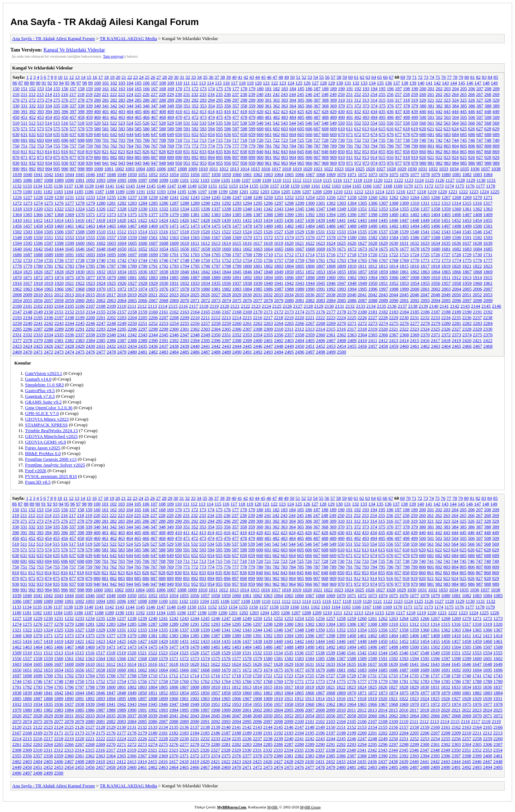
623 (447, 129)
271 (24, 100)
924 (455, 157)
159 (89, 89)
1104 (215, 180)
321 (431, 100)
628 (488, 129)
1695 (111, 255)
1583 (383, 237)
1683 (467, 249)
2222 (320, 317)
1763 (342, 260)
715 (219, 140)
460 (98, 117)
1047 (101, 174)
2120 (225, 306)
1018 (287, 169)
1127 (450, 180)
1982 (226, 289)
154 (49, 89)
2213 (226, 317)
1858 (373, 272)
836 (227, 151)
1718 (352, 255)
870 (16, 157)
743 (447, 140)
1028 (391, 169)
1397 (362, 214)
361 (268, 106)
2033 (279, 295)
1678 (415, 249)
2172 (279, 312)
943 (122, 163)
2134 (371, 306)
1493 (404, 226)
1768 (394, 260)
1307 (383, 203)
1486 (331, 226)
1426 (185, 220)
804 (456, 146)
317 (398, 100)
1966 (59, 289)
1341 (258, 209)
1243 (195, 197)
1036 (475, 169)
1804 (289, 266)
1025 (360, 169)
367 (317, 106)
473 (203, 117)
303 (285, 100)
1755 (258, 260)
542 (276, 123)
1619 (279, 243)
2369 (415, 335)
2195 (38, 317)
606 (309, 129)
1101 (185, 180)
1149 (192, 186)
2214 (237, 317)
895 (220, 157)
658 (244, 134)
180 (260, 89)
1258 (352, 197)
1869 (488, 272)
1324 (80, 209)
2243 (59, 323)
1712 (289, 255)
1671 (342, 249)
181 (268, 89)
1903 (362, 277)
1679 (425, 249)
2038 (331, 295)
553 (366, 123)
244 (293, 94)
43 (252, 77)
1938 (247, 283)
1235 (111, 197)
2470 (28, 352)
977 (398, 163)
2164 (195, 312)
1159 (295, 186)
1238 (143, 197)
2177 (331, 312)
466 (146, 117)
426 (309, 111)
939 (89, 163)
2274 (383, 323)
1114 (317, 180)
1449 (425, 220)
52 (304, 77)
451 (24, 117)
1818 (436, 266)
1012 (224, 169)
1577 (320, 237)
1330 (143, 209)
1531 (320, 232)
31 (182, 77)
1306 (373, 203)
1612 (205, 243)
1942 (289, 283)
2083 (320, 300)
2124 (266, 306)
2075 (237, 300)
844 (293, 151)
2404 (300, 340)
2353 (247, 335)
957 (236, 163)
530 (179, 123)
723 (284, 140)
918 (407, 157)
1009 (193, 169)
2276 (404, 323)
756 (65, 146)
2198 (69, 317)
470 (179, 117)
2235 (456, 317)
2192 (488, 312)
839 (252, 151)
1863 (425, 272)
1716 (331, 255)
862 (439, 151)
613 (366, 129)
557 (398, 123)
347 (154, 106)
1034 (454, 169)
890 (179, 157)
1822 (477, 266)
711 (187, 140)
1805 (300, 266)
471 (187, 117)
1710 (268, 255)
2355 (268, 335)
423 (284, 111)
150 (16, 89)
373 (366, 106)
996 (65, 169)
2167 (226, 312)
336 (65, 106)
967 (317, 163)
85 (496, 77)
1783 (69, 266)
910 (342, 157)
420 (260, 111)
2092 (415, 300)
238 (244, 94)
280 (98, 100)
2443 (226, 346)
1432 (247, 220)
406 (146, 111)
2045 (404, 295)
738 (407, 140)
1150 (202, 186)
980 (423, 163)
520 (97, 123)
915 (382, 157)
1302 (331, 203)
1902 (352, 277)
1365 (28, 214)
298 (244, 100)
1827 (49, 272)
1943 (300, 283)
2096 (457, 300)
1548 (17, 237)
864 (455, 151)
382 (439, 106)
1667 (300, 249)
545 (301, 123)
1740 (101, 260)
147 (478, 83)
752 (33, 146)
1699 (153, 255)
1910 (436, 277)
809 (496, 146)
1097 (143, 180)
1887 (195, 277)
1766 (373, 260)
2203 (122, 317)
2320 (383, 329)
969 (333, 163)
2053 (488, 295)
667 (317, 134)
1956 (436, 283)
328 (488, 100)
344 (130, 106)
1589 (446, 237)
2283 (477, 323)
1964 (38, 289)
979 (415, 163)
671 (350, 134)
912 (358, 157)
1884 (164, 277)
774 (211, 146)
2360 (320, 335)
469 (171, 117)
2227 (373, 317)
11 (66, 77)
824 (130, 151)
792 (358, 146)
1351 (362, 209)
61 (356, 77)
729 (333, 140)
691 (24, 140)
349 (171, 106)
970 (342, 163)
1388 (268, 214)
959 (252, 163)
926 (472, 157)
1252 (289, 197)
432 (358, 111)
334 (49, 106)
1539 (404, 232)
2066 (143, 300)
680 (423, 134)
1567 (216, 237)
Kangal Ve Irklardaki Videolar (74, 50)
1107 (246, 180)
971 (350, 163)
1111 (287, 180)
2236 (467, 317)
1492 (394, 226)
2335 (59, 335)
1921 (69, 283)
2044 (394, 295)
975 (382, 163)
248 (325, 94)
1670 (331, 249)
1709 (258, 255)
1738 (80, 260)
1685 (488, 249)
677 (398, 134)
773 (203, 146)
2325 (436, 329)
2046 (415, 295)
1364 (17, 214)
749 (496, 140)
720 (260, 140)
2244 (69, 323)
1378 (164, 214)
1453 (467, 220)
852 (358, 151)
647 (154, 134)
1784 (80, 266)
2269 (331, 323)
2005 (467, 289)
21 (124, 77)
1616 (247, 243)
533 (203, 123)
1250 (268, 197)
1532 (331, 232)
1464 (101, 226)
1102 (195, 180)
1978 (185, 289)
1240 (164, 197)
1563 (174, 237)
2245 (80, 323)
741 (431, 140)
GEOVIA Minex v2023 (47, 419)
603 (285, 129)
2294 (111, 329)
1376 (143, 214)
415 (219, 111)
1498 (457, 226)
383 (447, 106)
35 (205, 77)
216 (65, 94)
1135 (48, 186)
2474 (69, 352)
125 (299, 83)
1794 (185, 266)
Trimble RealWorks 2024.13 (51, 431)
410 (179, 111)
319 (415, 100)
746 (472, 140)
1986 (268, 289)
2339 (101, 335)
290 (179, 100)
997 (73, 169)
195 (382, 89)
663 (285, 134)
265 (463, 94)
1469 (153, 226)
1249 (258, 197)
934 (49, 163)
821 (106, 151)
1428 (205, 220)
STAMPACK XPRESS (46, 425)
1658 (206, 249)
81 (473, 77)
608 (325, 129)
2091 (404, 300)
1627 (362, 243)
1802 (268, 266)
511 (24, 123)
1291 (216, 203)
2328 (467, 329)
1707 (237, 255)
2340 (111, 335)
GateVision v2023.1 (44, 373)
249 (333, 94)
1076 (404, 174)
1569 (237, 237)
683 (447, 134)
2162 (174, 312)
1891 (237, 277)
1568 (226, 237)
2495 (289, 352)
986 (472, 163)
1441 (341, 220)
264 (455, 94)
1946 (331, 283)
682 (439, 134)
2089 (383, 300)
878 (81, 157)
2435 (143, 346)
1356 (415, 209)
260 (423, 94)
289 (171, 100)
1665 (279, 249)
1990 (310, 289)
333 (40, 106)
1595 (28, 243)
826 (146, 151)
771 (187, 146)
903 (285, 157)
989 (496, 163)
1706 (226, 255)
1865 (446, 272)
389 (496, 106)
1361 (467, 209)
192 (358, 89)
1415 (69, 220)
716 (227, 140)
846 (309, 151)
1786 (101, 266)
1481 (279, 226)
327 (480, 100)
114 (210, 83)
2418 (446, 340)
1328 (122, 209)
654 (211, 134)
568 (488, 123)
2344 (153, 335)
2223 (331, 317)
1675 (383, 249)
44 (257, 77)
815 (57, 151)
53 (310, 77)
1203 (265, 192)
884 (130, 157)
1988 (289, 289)
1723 (404, 255)
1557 (111, 237)
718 (244, 140)
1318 (17, 209)
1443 (362, 220)
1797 (216, 266)
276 (65, 100)
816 (65, 151)
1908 (415, 277)
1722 (394, 255)
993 (40, 169)
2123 (256, 306)
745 (463, 140)
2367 (394, 335)
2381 (59, 340)
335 (57, 106)
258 (407, 94)
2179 (352, 312)
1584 (394, 237)
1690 (59, 255)
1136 (58, 186)
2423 (17, 346)
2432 (111, 346)
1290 (206, 203)
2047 (425, 295)
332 (33, 106)
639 (89, 134)
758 (81, 146)
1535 (362, 232)
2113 (152, 306)
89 (32, 83)
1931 (174, 283)
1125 (430, 180)
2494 (279, 352)
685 (463, 134)
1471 (174, 226)
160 (98, 89)
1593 (488, 237)
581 (106, 129)
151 (24, 89)
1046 (90, 174)
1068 (320, 174)
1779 (28, 266)
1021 (318, 169)
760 (98, 146)
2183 (394, 312)
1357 (425, 209)
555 (382, 123)
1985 (258, 289)
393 (40, 111)
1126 (440, 180)
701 (106, 140)
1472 (185, 226)
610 (342, 129)
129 (332, 83)
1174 (450, 186)
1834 (122, 272)
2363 (352, 335)
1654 (164, 249)
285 (138, 100)
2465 (457, 346)
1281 (111, 203)
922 (439, 157)
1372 (101, 214)
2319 (373, 329)
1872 (38, 277)
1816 (415, 266)
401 (106, 111)
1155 (254, 186)
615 (382, 129)
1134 (38, 186)
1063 (268, 174)
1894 (268, 277)
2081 (300, 300)
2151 (59, 312)
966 (309, 163)
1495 (425, 226)
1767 (383, 260)
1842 (206, 272)
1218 (421, 192)
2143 (465, 306)
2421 (477, 340)
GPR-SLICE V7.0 (42, 413)
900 (260, 157)
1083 (477, 174)
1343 (279, 209)
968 (325, 163)
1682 (457, 249)
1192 (151, 192)
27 (159, 77)
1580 (352, 237)
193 (366, 89)
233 (203, 94)
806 (472, 146)
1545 (467, 232)
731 (349, 140)
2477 (101, 352)
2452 (320, 346)
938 (81, 163)
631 (24, 134)
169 (171, 89)
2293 (101, 329)
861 (431, 151)
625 (463, 129)
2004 (457, 289)
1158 (285, 186)
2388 (132, 340)
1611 (195, 243)
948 (163, 163)
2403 (289, 340)
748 (488, 140)
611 (350, 129)
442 (439, 111)
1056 (195, 174)
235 (219, 94)
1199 (223, 192)
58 (339, 77)
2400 (258, 340)
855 (382, 151)
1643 (49, 249)
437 (398, 111)
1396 (352, 214)
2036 (310, 295)
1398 (373, 214)
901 (268, 157)
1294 (247, 203)
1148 (182, 186)
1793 (174, 266)
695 (57, 140)
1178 (491, 186)
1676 (394, 249)
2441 (206, 346)
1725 (425, 255)
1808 (331, 266)
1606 (143, 243)
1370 (80, 214)
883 (122, 157)
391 (24, 111)
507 (480, 117)
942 (114, 163)
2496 (300, 352)
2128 (308, 306)
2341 (122, 335)
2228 (383, 317)
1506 (59, 232)
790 (342, 146)
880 (98, 157)
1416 (80, 220)
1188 (110, 192)
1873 (49, 277)
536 (227, 123)
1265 (425, 197)
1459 (49, 226)
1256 (331, 197)
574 (49, 129)
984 (456, 163)
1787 (111, 266)
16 (95, 77)
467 (154, 117)
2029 (237, 295)
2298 (153, 329)
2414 (404, 340)
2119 (214, 306)
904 (293, 157)
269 (496, 94)
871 (24, 157)
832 (195, 151)
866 (472, 151)
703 (122, 140)
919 (415, 157)
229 (171, 94)
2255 (185, 323)
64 (374, 77)
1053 (164, 174)
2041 (362, 295)
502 (439, 117)
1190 (131, 192)
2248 (111, 323)
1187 (99, 192)
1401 (404, 214)
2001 (425, 289)
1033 (443, 169)
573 (40, 129)
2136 (392, 306)
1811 (362, 266)
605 (301, 129)
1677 (404, 249)
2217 (268, 317)
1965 (49, 289)
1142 (120, 186)
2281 (457, 323)
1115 (327, 180)
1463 (90, 226)
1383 (216, 214)
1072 (362, 174)
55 (321, 77)
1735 (49, 260)
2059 (69, 300)
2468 (488, 346)
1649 (111, 249)
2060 (80, 300)
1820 (456, 266)
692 (33, 140)
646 (146, 134)
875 (57, 157)
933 (40, 163)
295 (220, 100)
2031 (257, 295)
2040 (352, 295)
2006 (477, 289)
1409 (488, 214)
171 (187, 89)
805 (463, 146)
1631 (404, 243)
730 (342, 140)
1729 (467, 255)
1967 (69, 289)
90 (38, 83)
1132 (17, 186)
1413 (48, 220)
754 (49, 146)
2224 (341, 317)
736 (390, 140)
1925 (111, 283)
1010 (203, 169)
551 (349, 123)
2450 (300, 346)
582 (114, 129)
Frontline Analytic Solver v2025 (55, 465)
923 (447, 157)
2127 (298, 306)
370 (342, 106)
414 (211, 111)
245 (301, 94)
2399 (247, 340)
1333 (174, 209)
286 (146, 100)
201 (431, 89)
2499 (331, 352)
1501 (488, 226)
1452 (456, 220)
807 (480, 146)
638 (81, 134)
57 (333, 77)
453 (40, 117)
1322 (59, 209)
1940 (268, 283)
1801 (258, 266)
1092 (90, 180)
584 (130, 129)
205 (463, 89)
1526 (268, 232)
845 (301, 151)
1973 (132, 289)
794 (374, 146)
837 (236, 151)
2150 (49, 312)
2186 (425, 312)
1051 (143, 174)
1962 (17, 289)
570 (16, 129)
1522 (226, 232)
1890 (226, 277)
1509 (90, 232)
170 (179, 89)
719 (252, 140)
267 (480, 94)
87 (21, 83)
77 (449, 77)
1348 (331, 209)
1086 (28, 180)
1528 (289, 232)
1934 (206, 283)
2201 (101, 317)
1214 (379, 192)
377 (398, 106)
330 (16, 106)
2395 (206, 340)
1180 (28, 192)
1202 (254, 192)
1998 (394, 289)
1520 (205, 232)
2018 (122, 295)
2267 (310, 323)
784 (293, 146)
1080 (446, 174)
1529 (299, 232)
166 (146, 89)
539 (252, 123)
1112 (297, 180)
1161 (316, 186)
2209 (185, 317)
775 (220, 146)
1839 (174, 272)
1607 (153, 243)
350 (179, 106)
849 (333, 151)
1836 (143, 272)
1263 (404, 197)
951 (187, 163)
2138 (413, 306)
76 (443, 77)
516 (65, 123)
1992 (331, 289)
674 (374, 134)
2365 (373, 335)
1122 (399, 180)
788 (325, 146)
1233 (90, 197)
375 (382, 106)
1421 (132, 220)
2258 (216, 323)
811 (24, 151)
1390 (289, 214)
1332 (164, 209)
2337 (80, 335)
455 (57, 117)
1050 (132, 174)
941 (106, 163)
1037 (485, 169)
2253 (164, 323)
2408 (342, 340)
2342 (132, 335)
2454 (342, 346)
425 (301, 111)
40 (234, 77)
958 (244, 163)
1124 (419, 180)
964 (293, 163)
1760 (310, 260)
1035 (465, 169)
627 (480, 129)
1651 (132, 249)
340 (98, 106)
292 (195, 100)
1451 (446, 220)
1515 (153, 232)
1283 (132, 203)
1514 (143, 232)
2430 (90, 346)
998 (81, 169)
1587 (425, 237)
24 (141, 77)
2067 (153, 300)
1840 (185, 272)
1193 (161, 192)
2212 (216, 317)
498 (407, 117)
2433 (122, 346)
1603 (111, 243)
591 (187, 129)
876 (65, 157)
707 (154, 140)
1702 (185, 255)
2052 (477, 295)
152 (33, 89)
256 (390, 94)
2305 (226, 329)
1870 (17, 277)
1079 (436, 174)
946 (146, 163)
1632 (415, 243)
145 (462, 83)
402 (114, 111)
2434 (132, 346)
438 (407, 111)
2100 (17, 306)
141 (429, 83)
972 (358, 163)
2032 (268, 295)
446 (472, 111)
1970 (101, 289)
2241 (38, 323)
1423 (153, 220)
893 (203, 157)
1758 (289, 260)
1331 (153, 209)
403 (122, 111)
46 (269, 77)
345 (138, 106)
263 (447, 94)
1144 (141, 186)
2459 (394, 346)
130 (340, 83)
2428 (69, 346)
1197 (202, 192)
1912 (456, 277)
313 (366, 100)
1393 (320, 214)
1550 (38, 237)
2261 (247, 323)
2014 (80, 295)
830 (179, 151)
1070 (342, 174)
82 (478, 77)
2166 (216, 312)
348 (163, 106)
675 (382, 134)
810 (16, 151)
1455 (488, 220)
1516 (163, 232)
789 (333, 146)
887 (154, 157)
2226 (362, 317)
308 (325, 100)
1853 (320, 272)
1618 (268, 243)
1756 (268, 260)
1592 (477, 237)
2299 (164, 329)
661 (268, 134)
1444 (373, 220)
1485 (320, 226)
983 (447, 163)
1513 (132, 232)
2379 (38, 340)
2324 (425, 329)
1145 (151, 186)
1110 (277, 180)
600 (260, 129)
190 (342, 89)
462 (114, 117)
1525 (257, 232)
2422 (488, 340)
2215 (247, 317)
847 (317, 151)
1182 (48, 192)
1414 (59, 220)
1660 (226, 249)
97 (79, 83)
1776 (477, 260)
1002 (119, 169)
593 (203, 129)
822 (114, 151)
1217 (411, 192)
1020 (308, 169)
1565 (195, 237)
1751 (216, 260)
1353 (383, 209)
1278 (80, 203)
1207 (306, 192)
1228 (38, 197)
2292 (90, 329)
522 (114, 123)
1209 (328, 192)
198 (407, 89)
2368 (404, 335)
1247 (237, 197)
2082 (310, 300)
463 (122, 117)
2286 (28, 329)
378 (407, 106)
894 (211, 157)
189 (333, 89)
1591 (467, 237)
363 (285, 106)
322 (439, 100)
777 (236, 146)
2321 (394, 329)
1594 (17, 243)
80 (467, 77)
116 (226, 83)
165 (138, 89)
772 (195, 146)
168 (163, 89)
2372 (446, 335)
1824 (17, 272)
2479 (122, 352)
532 (195, 123)
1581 (362, 237)
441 (431, 111)
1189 (120, 192)
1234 (101, 197)
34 (199, 77)
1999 (404, 289)
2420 (467, 340)
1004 (141, 169)
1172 (429, 186)
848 (325, 151)
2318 (362, 329)
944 (130, 163)
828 (162, 151)
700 (98, 140)
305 (301, 100)
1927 (132, 283)
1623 (320, 243)
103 (122, 83)
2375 (477, 335)
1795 (195, 266)
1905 (383, 277)
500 (423, 117)
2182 (383, 312)
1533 (341, 232)
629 (496, 129)
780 (260, 146)
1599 (69, 243)
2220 (299, 317)
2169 (247, 312)
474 (211, 117)
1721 (383, 255)
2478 (111, 352)
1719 (362, 255)
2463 (436, 346)
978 (407, 163)
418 (244, 111)
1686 (17, 255)
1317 (488, 203)
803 (447, 146)
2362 (342, 335)
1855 (342, 272)
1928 (143, 283)
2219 (289, 317)
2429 (80, 346)
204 (456, 89)
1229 (49, 197)
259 (415, 94)
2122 (245, 306)
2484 (174, 352)
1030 (412, 169)
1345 (300, 209)
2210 (195, 317)
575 (57, 129)
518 (81, 123)
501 (431, 117)
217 (73, 94)
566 (472, 123)
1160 (305, 186)
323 (447, 100)
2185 (415, 312)
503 (447, 117)
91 (44, 83)
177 (236, 89)
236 (227, 94)
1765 (362, 260)
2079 (279, 300)
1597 (49, 243)
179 (252, 89)
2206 (153, 317)
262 (439, 94)
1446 (394, 220)
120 (258, 83)
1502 (17, 232)
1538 (394, 232)
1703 (195, 255)
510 (16, 123)
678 (407, 134)
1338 (226, 209)
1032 (433, 169)
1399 (383, 214)
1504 (38, 232)
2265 (289, 323)
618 (407, 129)
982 (439, 163)
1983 (237, 289)
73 (426, 77)
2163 (185, 312)
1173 (439, 186)
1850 (289, 272)
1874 (59, 277)
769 (171, 146)
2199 (80, 317)
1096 (132, 180)
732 (358, 140)
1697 (132, 255)
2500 (342, 352)
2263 (268, 323)
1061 (247, 174)
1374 (122, 214)
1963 (28, 289)
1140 (99, 186)
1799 (237, 266)
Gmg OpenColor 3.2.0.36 (49, 408)
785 (301, 146)
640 (98, 134)
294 (211, 100)
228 (162, 94)
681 (431, 134)
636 (65, 134)
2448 (279, 346)
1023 (339, 169)
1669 (320, 249)
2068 (164, 300)
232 (195, 94)
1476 (226, 226)
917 (398, 157)
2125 (277, 306)
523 (122, 123)
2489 (226, 352)
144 (453, 83)
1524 (247, 232)
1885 (174, 277)
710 (179, 140)
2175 (310, 312)
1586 (415, 237)
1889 (216, 277)
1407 (467, 214)
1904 (373, 277)
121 (266, 83)
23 (135, 77)
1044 (69, 174)
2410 (362, 340)
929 (496, 157)
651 (187, 134)
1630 (394, 243)
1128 (460, 180)
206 (472, 89)
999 (89, 169)
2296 (132, 329)
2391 (164, 340)
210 (16, 94)
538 (244, 123)
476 (228, 117)
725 (301, 140)
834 (211, 151)
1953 (404, 283)
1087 (38, 180)
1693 (90, 255)
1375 (132, 214)
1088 (49, 180)
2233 (436, 317)
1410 (17, 220)
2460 (404, 346)
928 (488, 157)
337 (73, 106)
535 (219, 123)
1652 (143, 249)
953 (203, 163)
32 (188, 77)
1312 (436, 203)
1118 (357, 180)
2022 (163, 295)
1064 (279, 174)
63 (368, 77)
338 (81, 106)
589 (171, 129)
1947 (342, 283)
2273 (373, 323)
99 (90, 83)
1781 (49, 266)
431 (349, 111)
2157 (122, 312)
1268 (457, 197)
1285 (153, 203)
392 (33, 111)
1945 (320, 283)
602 (276, 129)
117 (234, 83)
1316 (477, 203)
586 (146, 129)
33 (194, 77)
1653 (153, 249)
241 (268, 94)
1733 (28, 260)
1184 (69, 192)
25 (147, 77)
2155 (101, 312)
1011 (214, 169)
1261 (383, 197)
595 (220, 129)
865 (463, 151)
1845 (237, 272)
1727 (446, 255)
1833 (111, 272)
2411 (373, 340)
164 (130, 89)
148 (486, 83)
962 (276, 163)
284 (130, 100)
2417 (436, 340)
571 (24, 129)
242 (276, 94)
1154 (244, 186)
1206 (296, 192)
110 (179, 83)
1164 (347, 186)
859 (415, 151)
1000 (99, 169)
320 (423, 100)
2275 (394, 323)
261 (431, 94)
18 (106, 77)
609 (333, 129)
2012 (59, 295)
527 (154, 123)
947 (154, 163)
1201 (244, 192)
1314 (456, 203)
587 (154, 129)
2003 (446, 289)
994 (49, 169)
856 (390, 151)
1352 (373, 209)
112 (194, 83)
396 (65, 111)
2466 (467, 346)
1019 (297, 169)
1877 (90, 277)
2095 (446, 300)
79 (461, 77)
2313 (310, 329)
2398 (237, 340)
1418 (101, 220)
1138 (79, 186)
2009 (28, 295)
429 (333, 111)
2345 (164, 335)
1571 (258, 237)
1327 (111, 209)
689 (496, 134)
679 (415, 134)
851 (349, 151)
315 (382, 100)
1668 (310, 249)
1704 (206, 255)
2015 (90, 295)
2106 (80, 306)
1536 (373, 232)
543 (284, 123)
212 (32, 94)
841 (268, 151)
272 (33, 100)
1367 (49, 214)
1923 (90, 283)
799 (415, 146)
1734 (38, 260)
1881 (132, 277)
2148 (28, 312)
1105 (226, 180)
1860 (394, 272)
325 (463, 100)
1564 (185, 237)
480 (260, 117)
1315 (467, 203)
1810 (352, 266)
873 (40, 157)
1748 (185, 260)
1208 (317, 192)
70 (409, 77)
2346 (174, 335)
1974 (143, 289)
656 (228, 134)
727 (317, 140)
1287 (174, 203)
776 (228, 146)
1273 (28, 203)
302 (276, 100)
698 (81, 140)
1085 (17, 180)
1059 (226, 174)
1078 (425, 174)
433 (366, 111)
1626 (352, 243)
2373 (457, 335)
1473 (195, 226)
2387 (122, 340)
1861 (404, 272)
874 (49, 157)
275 (57, 100)
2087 (362, 300)
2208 (174, 317)
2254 (174, 323)
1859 (383, 272)
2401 (268, 340)
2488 (216, 352)
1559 (132, 237)
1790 (143, 266)
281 (106, 100)
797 (398, 146)
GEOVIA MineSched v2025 (51, 436)
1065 (289, 174)
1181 (38, 192)
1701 (174, 255)
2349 (206, 335)
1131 (491, 180)
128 (323, 83)
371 (350, 106)
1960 (477, 283)
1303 (342, 203)
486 (309, 117)
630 (16, 134)
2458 (383, 346)
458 (81, 117)
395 (57, 111)
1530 (310, 232)
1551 (49, 237)
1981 (216, 289)
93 (56, 83)
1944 (310, 283)
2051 (467, 295)
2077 (258, 300)
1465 (111, 226)
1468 (143, 226)
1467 (132, 226)
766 (146, 146)
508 (488, 117)
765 (138, 146)
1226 (17, 197)
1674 (373, 249)
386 (472, 106)
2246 (90, 323)
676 (391, 134)
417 (236, 111)
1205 (286, 192)
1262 (394, 197)
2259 (226, 323)
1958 (457, 283)
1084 (488, 174)
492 (358, 117)
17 (101, 77)
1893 (258, 277)
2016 (101, 295)
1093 (101, 180)
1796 (206, 266)
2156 (111, 312)
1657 (195, 249)
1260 (373, 197)
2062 (101, 300)
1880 (122, 277)
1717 (341, 255)
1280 (101, 203)
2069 (174, 300)
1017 (276, 169)
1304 (352, 203)
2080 (289, 300)
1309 (404, 203)
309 (333, 100)
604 (293, 129)
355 (220, 106)
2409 (352, 340)
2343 (143, 335)
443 (447, 111)
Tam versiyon (113, 56)
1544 (456, 232)
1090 (69, 180)
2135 (382, 306)
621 (431, 129)
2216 (257, 317)
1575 (300, 237)
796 (391, 146)
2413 (394, 340)
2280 (446, 323)
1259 (362, 197)
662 (276, 134)
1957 (446, 283)
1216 (401, 192)
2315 (331, 329)
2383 (80, 340)
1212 (359, 192)
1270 (477, 197)
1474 (206, 226)
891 (187, 157)
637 (73, 134)
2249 (122, 323)
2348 (195, 335)
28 (164, 77)
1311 (425, 203)
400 (98, 111)
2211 (206, 317)
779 (252, 146)
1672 (352, 249)
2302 (195, 329)
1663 (258, 249)
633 (40, 134)
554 (374, 123)
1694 (101, 255)
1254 (310, 197)
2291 (80, 329)
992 (33, 169)
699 (89, 140)
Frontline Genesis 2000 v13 (51, 459)
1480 (268, 226)
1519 (195, 232)
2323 (415, 329)
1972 (122, 289)
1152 (223, 186)
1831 (90, 272)
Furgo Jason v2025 (43, 448)
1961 (488, 283)
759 (89, 146)
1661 (237, 249)
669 (333, 134)
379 (415, 106)
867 (480, 151)
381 (431, 106)
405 (138, 111)
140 (421, 83)
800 (423, 146)
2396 (216, 340)
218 (81, 94)
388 (488, 106)
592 (195, 129)
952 (195, 163)
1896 (289, 277)
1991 (320, 289)
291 (187, 100)
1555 (90, 237)
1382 (206, 214)
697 (73, 140)
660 (260, 134)
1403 (425, 214)
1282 (122, 203)
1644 (59, 249)
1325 (90, 209)
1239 (153, 197)
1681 (446, 249)
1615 (237, 243)
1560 (143, 237)
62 (362, 77)
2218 (279, 317)
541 (268, 123)
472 (195, 117)
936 (65, 163)
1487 (342, 226)
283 (122, 100)
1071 (352, 174)
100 (98, 83)
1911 (446, 277)
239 (252, 94)
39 (228, 77)
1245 (216, 197)
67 (391, 77)
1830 (80, 272)
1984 (247, 289)
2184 (404, 312)
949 (171, 163)
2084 (331, 300)
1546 (477, 232)
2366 (383, 335)
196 (391, 89)
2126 (287, 306)
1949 (362, 283)
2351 (226, 335)
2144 (476, 306)
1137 (69, 186)
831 (187, 151)
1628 (373, 243)
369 (333, 106)
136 (388, 83)
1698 (143, 255)
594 (211, 129)
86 (15, 83)
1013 (234, 169)
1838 (164, 272)
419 (252, 111)
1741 (111, 260)
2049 (446, 295)
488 (325, 117)
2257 (206, 323)
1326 (101, 209)
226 (146, 94)
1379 (174, 214)
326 (472, 100)
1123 (409, 180)
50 (292, 77)
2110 (122, 306)
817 (73, 151)
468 (163, 117)
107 (154, 83)
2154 (90, 312)
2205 (143, 317)
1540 (415, 232)
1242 (185, 197)
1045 (80, 174)
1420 (122, 220)
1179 (17, 192)
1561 (153, 237)
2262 (258, 323)
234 (211, 94)
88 (27, 83)
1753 (237, 260)
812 (32, 151)
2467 (477, 346)
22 (130, 77)
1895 (279, 277)
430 (342, 111)
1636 (456, 243)
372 (358, 106)
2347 (185, 335)
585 (138, 129)
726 (309, 140)
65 (380, 77)
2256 (195, 323)
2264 (279, 323)
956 (228, 163)
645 (138, 134)
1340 (247, 209)
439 (415, 111)
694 (49, 140)
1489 (362, 226)
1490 (373, 226)
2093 (425, 300)
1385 (237, 214)
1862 (415, 272)
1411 (28, 220)
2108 (101, 306)
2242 (49, 323)
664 (293, 134)
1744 (143, 260)
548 (325, 123)
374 (374, 106)
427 (317, 111)
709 (171, 140)
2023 (174, 295)
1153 (233, 186)
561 (431, 123)
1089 (59, 180)
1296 (268, 203)
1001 (109, 169)
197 (398, 89)
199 (415, 89)
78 (455, 77)
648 (163, 134)
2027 (216, 295)
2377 (17, 340)
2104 (59, 306)
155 (57, 89)
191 (350, 89)
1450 (436, 220)
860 (423, 151)
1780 (38, 266)
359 (252, 106)
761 (106, 146)
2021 (153, 295)
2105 (69, 306)
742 (439, 140)
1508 (80, 232)
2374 (467, 335)
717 (236, 140)
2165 (206, 312)
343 (122, 106)
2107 (90, 306)
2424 (28, 346)
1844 (226, 272)
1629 (383, 243)
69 (403, 77)
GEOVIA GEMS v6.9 (45, 442)
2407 (331, 340)
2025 (195, 295)
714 (211, 140)
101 (106, 83)
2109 (111, 306)
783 (285, 146)
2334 (49, 335)
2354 (258, 335)
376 (391, 106)
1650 (122, 249)
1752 (226, 260)
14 (83, 77)
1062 (258, 174)
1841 (195, 272)
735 (382, 140)
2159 (143, 312)
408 (163, 111)
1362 (477, 209)
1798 (226, 266)
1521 (216, 232)
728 (325, 140)
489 (333, 117)
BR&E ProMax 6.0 (43, 453)
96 (73, 83)
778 (244, 146)
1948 (352, 283)
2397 (226, 340)
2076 (247, 300)
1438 (310, 220)
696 (65, 140)
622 (439, 129)
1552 (59, 237)
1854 (331, 272)
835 (219, 151)
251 (349, 94)
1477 (237, 226)
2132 (350, 306)
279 (89, 100)
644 (130, 134)
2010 (38, 295)
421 (268, 111)
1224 (484, 192)
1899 (320, 277)
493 (366, 117)
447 (480, 111)
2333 (38, 335)
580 (98, 129)
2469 (17, 352)
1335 (195, 209)
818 (81, 151)
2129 (319, 306)
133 (364, 83)
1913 (467, 277)
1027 (381, 169)
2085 (342, 300)
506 (472, 117)
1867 (467, 272)
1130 (481, 180)
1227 (28, 197)
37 (217, 77)
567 (480, 123)
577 (73, 129)
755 (57, 146)
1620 (289, 243)
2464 (446, 346)
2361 (331, 335)
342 (114, 106)
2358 (300, 335)
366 (309, 106)
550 (342, 123)
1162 (326, 186)
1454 (477, 220)
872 (33, 157)
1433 (257, 220)
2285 (17, 329)
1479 (258, 226)
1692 (80, 255)
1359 (446, 209)
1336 (206, 209)
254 (374, 94)
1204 (275, 192)
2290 (69, 329)
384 (456, 106)
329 (496, 100)
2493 (268, 352)
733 (366, 140)
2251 (143, 323)
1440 (331, 220)
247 (317, 94)
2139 (423, 306)
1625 (341, 243)
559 (415, 123)
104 (130, 83)
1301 (320, 203)
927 (480, 157)
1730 (477, 255)
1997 (383, 289)
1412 (38, 220)
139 (413, 83)
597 (236, 129)
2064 (122, 300)
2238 (488, 317)
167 (154, 89)
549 (333, 123)
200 (423, 89)
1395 (342, 214)
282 (114, 100)
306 (309, 100)
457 (73, 117)
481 (268, 117)
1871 (28, 277)
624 (455, 129)
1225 (495, 192)
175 (220, 89)
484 (293, 117)
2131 (340, 306)
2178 (342, 312)
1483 (300, 226)
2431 (101, 346)
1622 (310, 243)
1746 (164, 260)
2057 (49, 300)
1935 (216, 283)
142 (437, 83)
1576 (310, 237)
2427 (59, 346)
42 (246, 77)
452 (33, 117)
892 (195, 157)
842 (276, 151)
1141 (110, 186)
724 (293, 140)
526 (146, 123)
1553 (69, 237)
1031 (423, 169)
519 (89, 123)
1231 (69, 197)
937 (73, 163)
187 (317, 89)
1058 (216, 174)
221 (106, 94)
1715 (320, 255)
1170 (408, 186)
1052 (153, 174)
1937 (237, 283)
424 (293, 111)
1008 (182, 169)
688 (488, 134)
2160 (153, 312)
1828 (59, 272)
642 (114, 134)
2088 (373, 300)
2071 (195, 300)
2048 (436, 295)
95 (67, 83)
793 (366, 146)
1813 (383, 266)
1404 (436, 214)
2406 (320, 340)
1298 (289, 203)
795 (382, 146)
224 (130, 94)
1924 (101, 283)
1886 (185, 277)
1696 (122, 255)
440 (423, 111)
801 (431, 146)
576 (65, 129)
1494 (415, 226)
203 (447, 89)
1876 (80, 277)
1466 (122, 226)
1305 (362, 203)
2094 (436, 300)
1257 (342, 197)
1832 (101, 272)
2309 (268, 329)
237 (236, 94)
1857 (362, 272)
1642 (38, 249)
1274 (38, 203)
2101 (28, 306)
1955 (425, 283)
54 (316, 77)
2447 (268, 346)
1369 (69, 214)
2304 (216, 329)
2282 (467, 323)
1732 (17, 260)
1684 (477, 249)
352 (195, 106)
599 (252, 129)
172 (195, 89)
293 (203, 100)
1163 (336, 186)
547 (317, 123)
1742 (122, 260)
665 (301, 134)
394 (49, 111)
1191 (141, 192)
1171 (418, 186)
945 (138, 163)
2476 (90, 352)
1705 (216, 255)
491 (350, 117)
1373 (111, 214)
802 (439, 146)
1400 (394, 214)
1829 (69, 272)
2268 (320, 323)
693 (40, 140)
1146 (161, 186)
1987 (279, 289)
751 (24, 146)
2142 (455, 306)
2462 (425, 346)
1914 (477, 277)
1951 (383, 283)
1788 (122, 266)
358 (244, 106)
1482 (289, 226)
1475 (216, 226)
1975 (153, 289)
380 (423, 106)
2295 (122, 329)
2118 (204, 306)
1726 (436, 255)
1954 (415, 283)
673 (366, 134)
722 (276, 140)
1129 (471, 180)
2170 (258, 312)
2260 (237, 323)
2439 (185, 346)
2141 (444, 306)
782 (276, 146)
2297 (143, 329)
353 (203, 106)
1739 (90, 260)
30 (176, 77)
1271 (488, 197)
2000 (415, 289)
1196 (192, 192)
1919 (49, 283)
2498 (320, 352)
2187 (436, 312)
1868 (477, 272)
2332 (28, 335)
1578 (331, 237)
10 (60, 77)
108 (163, 83)
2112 (142, 306)
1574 (289, 237)
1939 (258, 283)
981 (431, 163)
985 (463, 163)
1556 (101, 237)
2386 (111, 340)
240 (260, 94)
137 (397, 83)
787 (317, 146)
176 (228, 89)
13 (77, 77)
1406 (457, 214)
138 (405, 83)
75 (438, 77)
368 (325, 106)
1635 (446, 243)
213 (40, 94)
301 (268, 100)
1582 (373, 237)
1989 (300, 289)
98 (85, 83)
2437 (164, 346)
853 (366, 151)
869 (496, 151)
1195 (182, 192)
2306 (237, 329)
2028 (226, 295)
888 (163, 157)
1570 (247, 237)
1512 (122, 232)
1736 (59, 260)
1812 (373, 266)
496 (391, 117)
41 (240, 77)
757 (73, 146)
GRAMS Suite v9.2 (43, 402)
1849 (279, 272)
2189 (457, 312)
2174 (300, 312)
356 (228, 106)
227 (154, 94)
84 (490, 77)
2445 (247, 346)
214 (49, 94)
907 (317, 157)
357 (236, 106)
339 (89, 106)
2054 (17, 300)
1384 (226, 214)
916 (390, 157)
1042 (49, 174)
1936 (226, 283)
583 (122, 129)
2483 (164, 352)
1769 (404, 260)
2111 (132, 306)
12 (71, 77)
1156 (264, 186)
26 (153, 77)
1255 (320, 197)
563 (447, 123)
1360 (457, 209)
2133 (360, 306)
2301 (185, 329)
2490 (237, 352)
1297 (279, 203)
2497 (310, 352)
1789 (132, 266)
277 (73, 100)
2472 (49, 352)
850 (342, 151)
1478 (247, 226)
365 (301, 106)
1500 (477, 226)
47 (275, 77)
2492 (258, 352)
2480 (132, 352)
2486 (195, 352)
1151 (213, 186)
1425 (174, 220)
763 (122, 146)
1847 (258, 272)
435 (382, 111)
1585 (404, 237)
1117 (347, 180)
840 (260, 151)
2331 (17, 335)
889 (171, 157)
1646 (80, 249)
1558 (122, 237)
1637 (467, 243)
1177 (480, 186)
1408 (477, 214)
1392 (310, 214)
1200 (233, 192)
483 (285, 117)
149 (494, 83)
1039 (17, 174)
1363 (488, 209)
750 (16, 146)
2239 (17, 323)
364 (293, 106)
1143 (131, 186)
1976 (164, 289)
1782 (59, 266)
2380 (49, 340)
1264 (415, 197)
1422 (143, 220)
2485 (185, 352)
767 (154, 146)
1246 (226, 197)
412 (195, 111)
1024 (349, 169)
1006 (161, 169)
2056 (38, 300)
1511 (111, 232)
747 (480, 140)
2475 (80, 352)
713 (203, 140)
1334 (185, 209)
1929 (153, 283)
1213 (369, 192)
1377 (153, 214)
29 (170, 77)
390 (16, 111)
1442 (352, 220)
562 (439, 123)
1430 (226, 220)
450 (16, 117)
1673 (362, 249)
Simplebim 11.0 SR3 (44, 385)
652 (195, 134)
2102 (38, 306)
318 (407, 100)
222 (114, 94)
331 (24, 106)
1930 (164, 283)
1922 (80, 283)
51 (298, 77)
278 (81, 100)
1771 (425, 260)
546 (309, 123)
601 (268, 129)
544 (293, 123)
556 (390, 123)
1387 (258, 214)
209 (496, 89)
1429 (216, 220)
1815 (404, 266)
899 (252, 157)
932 (33, 163)
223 (122, 94)
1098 (153, 180)
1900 (331, 277)
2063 (111, 300)
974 (374, 163)
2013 (69, 295)
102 (114, 83)
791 (350, 146)
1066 (300, 174)
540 (260, 123)
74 (432, 77)
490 (342, 117)
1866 (457, 272)
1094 (111, 180)
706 (146, 140)
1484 (310, 226)
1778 (17, 266)
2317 (352, 329)
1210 (338, 192)
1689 (49, 255)
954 (211, 163)
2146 (496, 306)
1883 (153, 277)
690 (16, 140)
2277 (415, 323)
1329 (132, 209)
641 (106, 134)
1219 (432, 192)
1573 (279, 237)
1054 (174, 174)
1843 (216, 272)
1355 (404, 209)
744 (455, 140)
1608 (164, 243)
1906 (394, 277)
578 (81, 129)
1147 (172, 186)
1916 (17, 283)
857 (398, 151)
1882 (143, 277)
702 (114, 140)
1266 (436, 197)
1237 (132, 197)
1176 (470, 186)
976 (391, 163)
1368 (59, 214)
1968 (80, 289)
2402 (279, 340)
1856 (352, 272)
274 (49, 100)
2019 (132, 295)
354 (211, 106)
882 (114, 157)
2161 (164, 312)
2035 (299, 295)
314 (374, 100)
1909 (425, 277)
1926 (122, 283)
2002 (436, 289)
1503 (28, 232)
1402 (415, 214)
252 (358, 94)
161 (106, 89)
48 (281, 77)
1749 (195, 260)
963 (285, 163)
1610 (185, 243)
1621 (299, 243)
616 (390, 129)
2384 (90, 340)
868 (488, 151)
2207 (164, 317)
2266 (300, 323)
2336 (69, 335)
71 (414, 77)
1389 (279, 214)
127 (315, 83)
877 (73, 157)
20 (118, 77)
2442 (216, 346)
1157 (275, 186)
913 (366, 157)
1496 (436, 226)
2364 (362, 335)
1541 (425, 232)
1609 (174, 243)
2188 (446, 312)
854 (374, 151)
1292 (226, 203)
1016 (266, 169)
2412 (383, 340)
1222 (463, 192)
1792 (164, 266)
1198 (213, 192)
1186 (89, 192)
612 (358, 129)
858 (407, 151)
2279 (436, 323)
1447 (404, 220)
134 (372, 83)
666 (309, 134)
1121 (388, 180)
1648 (101, 249)
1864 (436, 272)
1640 (17, 249)
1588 (436, 237)
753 (40, 146)
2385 (101, 340)
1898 (310, 277)
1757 (279, 260)
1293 (237, 203)
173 (203, 89)
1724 (415, 255)
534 (211, 123)
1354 (394, 209)
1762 (331, 260)
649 (171, 134)
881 (106, 157)
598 (244, 129)
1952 (394, 283)
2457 (373, 346)
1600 (80, 243)
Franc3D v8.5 (38, 482)
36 (211, 77)
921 (431, 157)
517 (73, 123)
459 (89, 117)
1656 (185, 249)
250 (342, 94)
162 (114, 89)
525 (138, 123)
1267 (446, 197)
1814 (394, 266)
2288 (49, 329)
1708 (247, 255)
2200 (90, 317)
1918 (38, 283)
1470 (164, 226)
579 (89, 129)
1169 (398, 186)
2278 (425, 323)
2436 (153, 346)
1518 (185, 232)
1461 (69, 226)
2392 (174, 340)
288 (163, 100)
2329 (477, 329)
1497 (446, 226)
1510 (101, 232)
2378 (28, 340)
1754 (247, 260)
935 (57, 163)
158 (81, 89)
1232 (80, 197)
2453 (331, 346)
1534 (352, 232)
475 (220, 117)
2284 (488, 323)
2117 (193, 306)
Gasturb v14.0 (38, 379)
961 (268, 163)
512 (32, 123)
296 (228, 100)
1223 (474, 192)
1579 (342, 237)
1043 (59, 174)
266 (472, 94)
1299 (300, 203)
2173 (289, 312)
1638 (477, 243)
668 (325, 134)
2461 (415, 346)
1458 (38, 226)
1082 (467, 174)
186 (309, 89)
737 (398, 140)
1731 (488, 255)
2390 (153, 340)
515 (57, 123)
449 (496, 111)
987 (480, 163)
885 (138, 157)
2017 (111, 295)
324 (455, 100)
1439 (320, 220)
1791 (153, 266)
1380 (185, 214)
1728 (456, 255)
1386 (247, 214)
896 (228, 157)
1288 (185, 203)
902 (276, 157)
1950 (373, 283)
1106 (236, 180)
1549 (28, 237)
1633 (425, 243)
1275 (49, 203)
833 (203, 151)
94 (61, 83)
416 (227, 111)
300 (260, 100)
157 (73, 89)
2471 (38, 352)
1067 (310, 174)
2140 (434, 306)
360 (260, 106)
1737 (69, 260)
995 (57, 169)
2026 (205, 295)
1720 (373, 255)
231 (187, 94)
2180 (362, 312)
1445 (383, 220)
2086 (352, 300)
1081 (457, 174)
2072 (206, 300)
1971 (111, 289)
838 (244, 151)
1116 (337, 180)
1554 (80, 237)
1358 (436, 209)
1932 (185, 283)
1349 (342, 209)
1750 (206, 260)
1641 (28, 249)
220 (97, 94)
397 (73, 111)
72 (420, 77)
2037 (320, 295)
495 (382, 117)
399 (89, 111)
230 (179, 94)
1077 (415, 174)
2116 (183, 306)
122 (275, 83)
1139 (89, 186)
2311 (289, 329)
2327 (456, 329)
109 (171, 83)
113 (202, 83)
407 (154, 111)
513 (40, 123)
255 (382, 94)
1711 (279, 255)
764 (130, 146)
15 (89, 77)
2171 (268, 312)
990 (16, 169)
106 (146, 83)
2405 (310, 340)
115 (218, 83)
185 (301, 89)
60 (350, 77)
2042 (373, 295)
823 (122, 151)
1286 (164, 203)
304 (293, 100)
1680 (436, 249)
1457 (28, 226)
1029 (402, 169)
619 (415, 129)
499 (415, 117)
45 (263, 77)
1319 (28, 209)
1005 (151, 169)
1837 (153, 272)
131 (348, 83)
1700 (164, 255)
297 (236, 100)
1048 (111, 174)
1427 (195, 220)
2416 (425, 340)
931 (24, 163)
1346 (310, 209)
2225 (352, 317)
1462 (80, 226)
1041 (38, 174)
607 (317, 129)
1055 (185, 174)
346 (146, 106)
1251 (279, 197)
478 (244, 117)
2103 (49, 306)
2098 (477, 300)
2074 (226, 300)
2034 (289, 295)
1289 (195, 203)
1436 (289, 220)
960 (260, 163)
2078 (268, 300)
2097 (467, 300)
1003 (130, 169)
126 (307, 83)
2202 (111, 317)
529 (171, 123)
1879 (111, 277)
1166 (367, 186)
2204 (132, 317)
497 (398, 117)
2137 (402, 306)
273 (40, 100)
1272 (17, 203)
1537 (383, 232)
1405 (446, 214)
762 (114, 146)
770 (179, 146)
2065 (132, 300)
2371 (436, 335)
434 (374, 111)
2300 (174, 329)
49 (287, 77)
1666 (289, 249)
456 (65, 117)
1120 (378, 180)
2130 (329, 306)
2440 (195, 346)
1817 (425, 266)
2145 (486, 306)
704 (130, 140)
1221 (453, 192)
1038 (496, 169)
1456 (17, 226)
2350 (216, 335)
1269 (467, 197)
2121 (235, 306)
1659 (216, 249)
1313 (446, 203)
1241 (174, 197)
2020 (143, 295)
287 (154, 100)
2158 (132, 312)
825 (138, 151)
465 (138, 117)
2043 (383, 295)
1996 (373, 289)
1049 (122, 174)
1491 (383, 226)
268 (488, 94)
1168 (388, 186)
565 (463, 123)
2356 (279, 335)
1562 (164, 237)
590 (179, 129)
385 (463, 106)
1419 (111, 220)
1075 (394, 174)
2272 (362, 323)
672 (358, 134)
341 (106, 106)
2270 (342, 323)
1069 (331, 174)
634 (49, 134)
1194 (172, 192)
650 (179, 134)
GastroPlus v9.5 (40, 390)
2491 (247, 352)
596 (228, 129)
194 (374, 89)
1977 (174, 289)
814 (49, 151)
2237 (477, 317)
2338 (90, 335)
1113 (307, 180)
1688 (38, 255)
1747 (174, 260)
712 (195, 140)
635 (57, 134)
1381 (195, 214)
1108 (256, 180)
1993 (342, 289)
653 (203, 134)
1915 (488, 277)
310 (342, 100)
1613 (216, 243)
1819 (446, 266)
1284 (143, 203)
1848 (268, 272)
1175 (460, 186)
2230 (404, 317)
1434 (268, 220)
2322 (404, 329)
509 (496, 117)
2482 (153, 352)
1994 (352, 289)
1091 (80, 180)
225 (138, 94)
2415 (415, 340)
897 (236, 157)
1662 (247, 249)
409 (171, 111)
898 (244, 157)
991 (24, 169)
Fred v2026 (36, 471)
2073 (216, 300)
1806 (310, 266)
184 (293, 89)
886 (146, 157)
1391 (300, 214)
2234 (446, 317)
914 (374, 157)
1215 (390, 192)
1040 (28, 174)
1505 (49, 232)
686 (472, 134)
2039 (341, 295)
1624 (331, 243)
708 (163, 140)
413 (203, 111)
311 (350, 100)
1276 (59, 203)
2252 (153, 323)
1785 (90, 266)
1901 (342, 277)
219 (89, 94)
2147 (17, 312)
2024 (185, 295)
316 (390, 100)
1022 (329, 169)
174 (211, 89)
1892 (247, 277)
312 (358, 100)
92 (50, 83)
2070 (185, 300)
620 (423, 129)
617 (398, 129)
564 (455, 123)
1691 (69, 255)
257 (398, 94)
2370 (425, 335)
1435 (279, 220)
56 (327, 77)
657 (236, 134)
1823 (488, 266)
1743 (132, 260)
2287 (38, 329)
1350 (352, 209)
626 (472, 129)
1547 (488, 232)
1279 (90, 203)
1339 (237, 209)
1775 (467, 260)
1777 (488, 260)
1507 (69, 232)
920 (423, 157)
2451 (310, 346)
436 (390, 111)
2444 (237, 346)
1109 (267, 180)
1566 (206, 237)
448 (488, 111)
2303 (206, 329)
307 (317, 100)
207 (480, 89)
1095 (122, 180)
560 (423, 123)
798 (407, 146)
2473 (59, 352)
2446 (258, 346)
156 (65, 89)
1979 (195, 289)
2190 (467, 312)
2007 (488, 289)
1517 (174, 232)
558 (407, 123)
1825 (28, 272)
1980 (206, 289)
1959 (467, 283)
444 (455, 111)
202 (439, 89)
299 (252, 100)
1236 (122, 197)
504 (456, 117)
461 (106, 117)
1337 (216, 209)
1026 (371, 169)
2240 (28, 323)
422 (276, 111)
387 (480, 106)
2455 (352, 346)
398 (81, 111)
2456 (362, 346)
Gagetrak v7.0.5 (40, 396)
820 (97, 151)
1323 (69, 209)
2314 (320, 329)
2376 (488, 335)
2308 (258, 329)
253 (366, 94)
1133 (28, 186)
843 (284, 151)
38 (223, 77)
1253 (300, 197)
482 (276, 117)
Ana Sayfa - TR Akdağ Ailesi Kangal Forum (105, 22)
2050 (456, 295)
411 (187, 111)
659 (252, 134)
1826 (38, 272)
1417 (90, 220)
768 (163, 146)
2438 (174, 346)
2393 (185, 340)
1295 (258, 203)
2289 (59, 329)
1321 (49, 209)
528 (162, 123)
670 (342, 134)
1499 (467, 226)
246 (309, 94)
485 (301, 117)
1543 (446, 232)
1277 (69, 203)
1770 (415, 260)
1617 (257, 243)
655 (220, 134)
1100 (174, 180)
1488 (352, 226)
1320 (38, 209)
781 (268, 146)
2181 (373, 312)
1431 (237, 220)
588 (163, 129)
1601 (90, 243)
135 (381, 83)
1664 (268, 249)
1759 (300, 260)
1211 (348, 192)
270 (16, 100)
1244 (206, 197)
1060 (237, 174)
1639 (488, 243)
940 (98, 163)
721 (268, 140)
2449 (289, 346)
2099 (488, 300)
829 (171, 151)
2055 (28, 300)
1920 (59, 283)
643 (122, 134)
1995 (362, 289)
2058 (59, 300)
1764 (352, 260)
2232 (425, 317)
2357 (289, 335)
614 (374, 129)
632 (33, 134)
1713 (299, 255)
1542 (436, 232)
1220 (442, 192)
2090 (394, 300)
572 (33, 129)
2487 (206, 352)
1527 (279, 232)
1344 (289, 209)
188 (325, 89)
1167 (377, 186)
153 (40, 89)
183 (285, 89)
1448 (415, 220)
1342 (268, 209)
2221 (310, 317)
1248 (247, 197)
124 (291, 83)
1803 (279, 266)
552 (358, 123)
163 (122, 89)
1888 (206, 277)
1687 (28, 255)
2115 (173, 306)
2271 (352, 323)
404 (130, 111)
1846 (247, 272)
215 (57, 94)
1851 (300, 272)
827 (154, 151)
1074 (383, 174)
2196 (49, 317)
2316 (341, 329)
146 (470, 83)
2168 (237, 312)
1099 (164, 180)
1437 (299, 220)
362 (276, 106)
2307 (247, 329)
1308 (394, 203)
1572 (268, 237)
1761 (320, 260)
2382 (69, 340)
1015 (255, 169)
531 (187, 123)
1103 (205, 180)
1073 (373, 174)
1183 (58, 192)
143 (446, 83)
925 (463, 157)
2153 (80, 312)
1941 (279, 283)
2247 (101, 323)
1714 (310, 255)
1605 (132, 243)
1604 (122, 243)
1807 (320, 266)
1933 (195, 283)
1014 (245, 169)
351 (187, 106)
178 (244, 89)
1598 (59, 243)
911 (350, 157)
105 (138, 83)
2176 (320, 312)
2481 (143, 352)
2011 (49, 295)
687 (480, 134)
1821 (467, 266)
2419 (456, 340)
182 (276, 89)
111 (187, 83)
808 (488, 146)
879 (89, 157)
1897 (300, 277)
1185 (79, 192)
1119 (368, 180)
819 (89, 151)
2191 (477, 312)
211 (24, 94)
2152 (69, 312)
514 (49, 123)
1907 (404, 277)
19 (112, 77)
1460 (59, 226)
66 (385, 77)
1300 (310, 203)
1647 (90, 249)
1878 (101, 277)
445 (463, 111)
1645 (69, 249)
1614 (226, 243)
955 (220, 163)
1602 (101, 243)
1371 (90, 214)
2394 (195, 340)
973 (366, 163)
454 (49, 117)
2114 (163, 306)
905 (301, 157)
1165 (357, 186)
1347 (320, 209)
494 (374, 117)
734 (374, 140)
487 (317, 117)
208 (488, 89)
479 (252, 117)
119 (250, 83)
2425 (38, 346)
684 (456, 134)
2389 (143, 340)
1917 (28, 283)
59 (345, 77)
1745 (153, 260)
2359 (310, 335)
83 (484, 77)
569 (496, 123)
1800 (247, 266)
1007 (172, 169)
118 (242, 83)
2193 (17, 317)
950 (179, 163)
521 (106, 123)
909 (333, 157)
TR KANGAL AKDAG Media (128, 38)
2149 (38, 312)
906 (309, 157)
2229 (394, 317)
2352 (237, 335)
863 (447, 151)
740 (423, 140)
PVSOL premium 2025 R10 (51, 476)
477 (236, 117)
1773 (446, 260)
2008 (17, 295)
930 (16, 163)
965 (301, 163)
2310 (279, 329)
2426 (49, 346)
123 (283, 83)
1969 (90, 289)
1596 (38, 243)
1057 (206, 174)
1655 (174, 249)
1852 (310, 272)
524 (130, 123)
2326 (446, 329)
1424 (163, 220)
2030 (247, 295)
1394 (331, 214)
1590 (457, 237)
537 (236, 123)
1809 (342, 266)
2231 (415, 317)
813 (40, 151)
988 (488, 163)
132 (356, 83)
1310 (415, 203)
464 (130, 117)
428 (325, 111)
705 (138, 140)
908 (325, 157)
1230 (59, 197)
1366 (38, 214)
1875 (69, 277)
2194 (28, 317)
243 (284, 94)
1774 (457, 260)
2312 (299, 329)
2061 (90, 300)
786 (309, 146)
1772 (436, 260)
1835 (132, 272)
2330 (488, 329)
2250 (132, 323)
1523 (237, 232)
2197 (59, 317)
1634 (436, 243)
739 (415, 140)
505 (463, 117)
